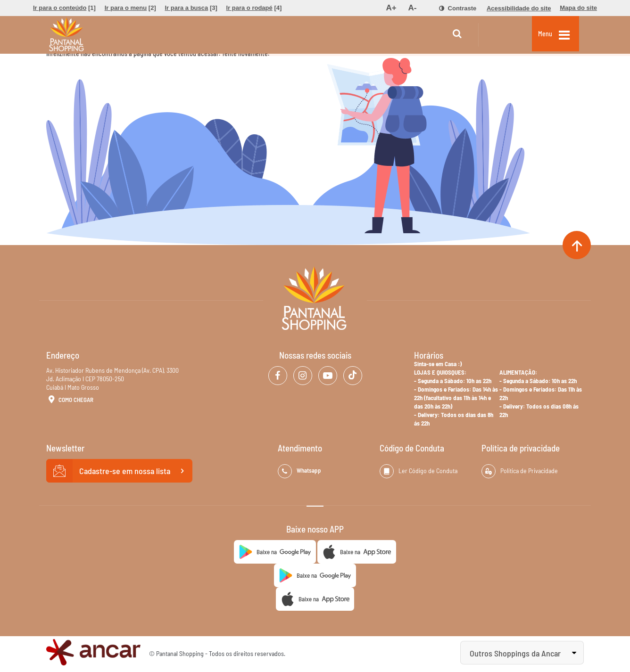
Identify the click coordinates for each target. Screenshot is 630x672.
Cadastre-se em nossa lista (119, 471)
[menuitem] (64, 8)
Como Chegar (70, 400)
